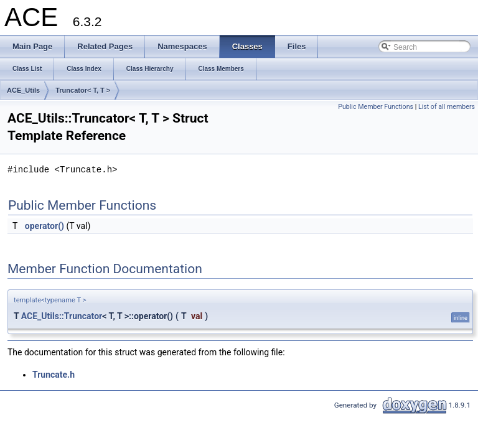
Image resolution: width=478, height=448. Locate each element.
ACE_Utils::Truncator (62, 316)
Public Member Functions (376, 107)
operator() (45, 226)
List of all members (447, 107)
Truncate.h (54, 375)
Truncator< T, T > (83, 90)
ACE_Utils (23, 90)
